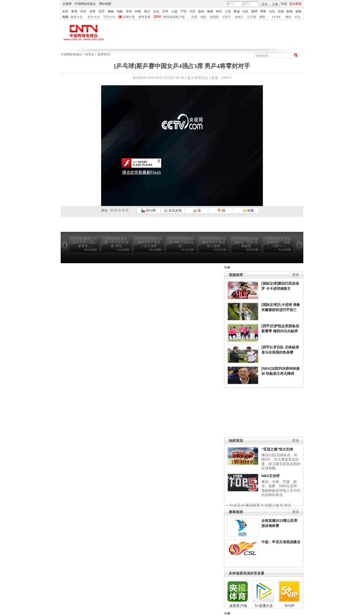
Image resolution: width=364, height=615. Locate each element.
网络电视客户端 (174, 17)
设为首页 (295, 4)
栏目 (298, 17)
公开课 (252, 17)
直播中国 (129, 17)
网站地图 (105, 4)
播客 (262, 17)
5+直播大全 (264, 606)
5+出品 (235, 505)
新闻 (74, 11)
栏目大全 (94, 17)
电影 (203, 17)
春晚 (111, 11)
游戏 (299, 11)
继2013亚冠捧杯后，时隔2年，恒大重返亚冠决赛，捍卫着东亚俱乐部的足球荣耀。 (281, 462)
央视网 (67, 4)
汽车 (192, 11)
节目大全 (109, 17)
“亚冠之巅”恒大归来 (277, 449)
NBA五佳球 (270, 476)
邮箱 (290, 11)
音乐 (129, 11)
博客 (263, 11)
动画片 (239, 17)
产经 (184, 11)
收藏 (248, 210)
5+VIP (290, 606)
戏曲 (120, 11)
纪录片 (227, 17)
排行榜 (148, 210)
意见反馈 (173, 210)
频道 (288, 17)
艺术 (165, 11)
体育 (93, 11)
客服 (284, 4)
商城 (237, 11)
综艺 (102, 11)
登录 (264, 4)
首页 (65, 11)
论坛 (272, 11)
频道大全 (77, 17)
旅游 (201, 11)
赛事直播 (144, 17)
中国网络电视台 (85, 4)
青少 (147, 11)
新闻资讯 (104, 54)
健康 (210, 11)
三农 (228, 11)
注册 (275, 4)
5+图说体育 (251, 505)
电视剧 (214, 17)
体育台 (90, 54)
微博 (254, 11)
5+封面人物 (270, 505)
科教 (138, 11)
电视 (65, 17)
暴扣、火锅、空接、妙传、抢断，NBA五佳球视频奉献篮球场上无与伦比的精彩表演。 (281, 488)
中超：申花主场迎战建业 (281, 542)
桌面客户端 (238, 606)
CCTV (277, 17)
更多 (296, 275)
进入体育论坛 (198, 78)
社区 (245, 11)
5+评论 (286, 505)
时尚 (219, 11)
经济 (83, 11)
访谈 (281, 11)
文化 (156, 11)
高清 (194, 17)
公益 (174, 11)
